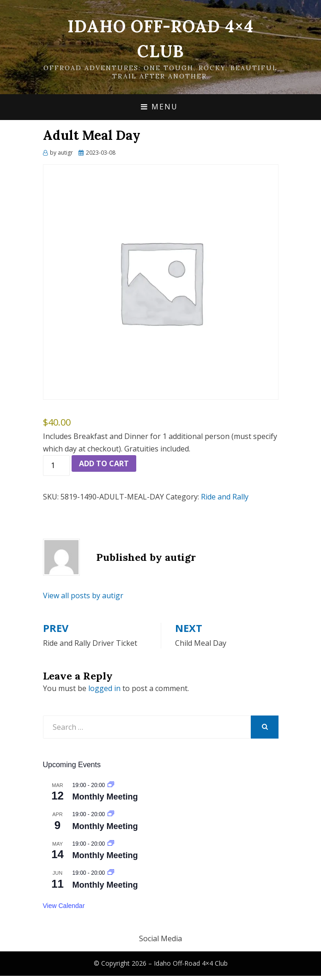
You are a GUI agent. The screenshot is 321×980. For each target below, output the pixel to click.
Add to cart (104, 463)
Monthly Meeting (105, 797)
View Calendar (64, 906)
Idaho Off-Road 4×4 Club (191, 963)
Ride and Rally (225, 497)
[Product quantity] (56, 466)
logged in (104, 688)
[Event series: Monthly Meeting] (111, 785)
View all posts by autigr (83, 595)
